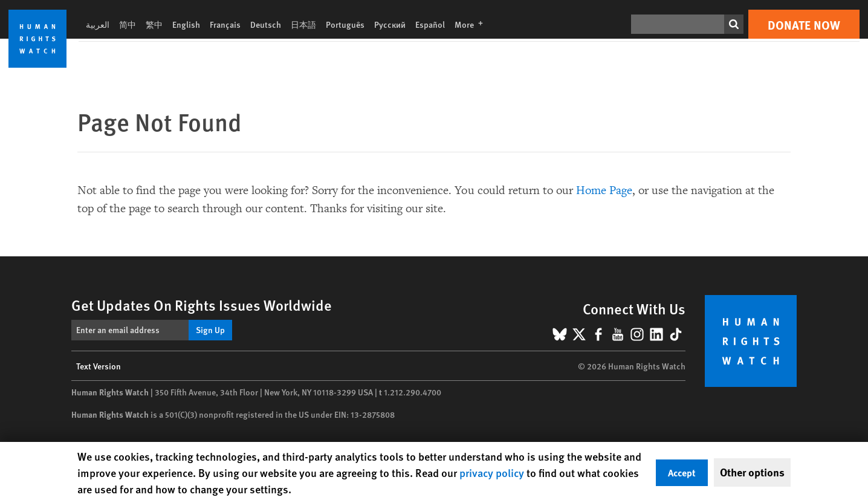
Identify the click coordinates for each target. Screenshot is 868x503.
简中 (128, 24)
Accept (682, 472)
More (472, 24)
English (186, 24)
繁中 (154, 24)
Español (430, 24)
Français (225, 24)
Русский (390, 24)
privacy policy (492, 472)
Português (345, 24)
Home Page (604, 190)
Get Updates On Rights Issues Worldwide (202, 305)
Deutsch (266, 24)
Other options (752, 472)
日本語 (303, 24)
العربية (98, 24)
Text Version (99, 366)
